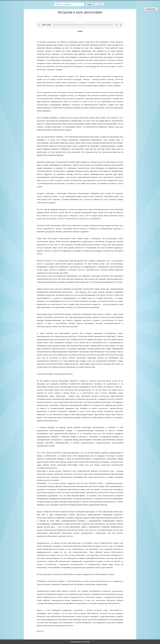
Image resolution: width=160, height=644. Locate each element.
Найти (90, 4)
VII (42, 631)
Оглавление (151, 9)
